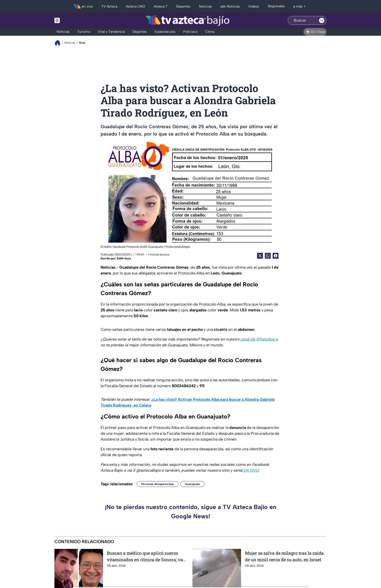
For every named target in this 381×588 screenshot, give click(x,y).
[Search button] (322, 20)
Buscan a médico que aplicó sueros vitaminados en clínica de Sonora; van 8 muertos (146, 556)
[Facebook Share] (276, 256)
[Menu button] (74, 20)
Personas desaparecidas (157, 484)
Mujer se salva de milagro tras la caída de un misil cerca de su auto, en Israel (284, 556)
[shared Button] (268, 256)
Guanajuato (192, 484)
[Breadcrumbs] (59, 43)
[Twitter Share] (260, 256)
